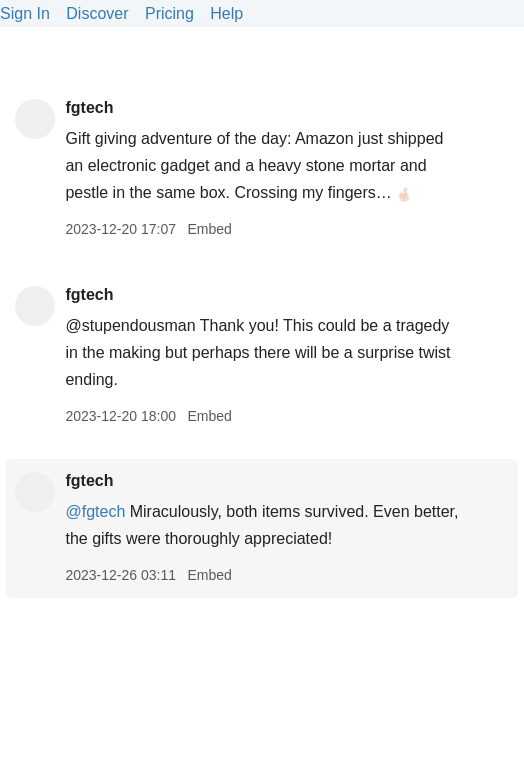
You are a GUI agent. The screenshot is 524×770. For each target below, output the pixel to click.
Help (226, 13)
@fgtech (95, 511)
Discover (97, 13)
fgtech (89, 107)
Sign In (25, 13)
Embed (209, 229)
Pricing (169, 13)
